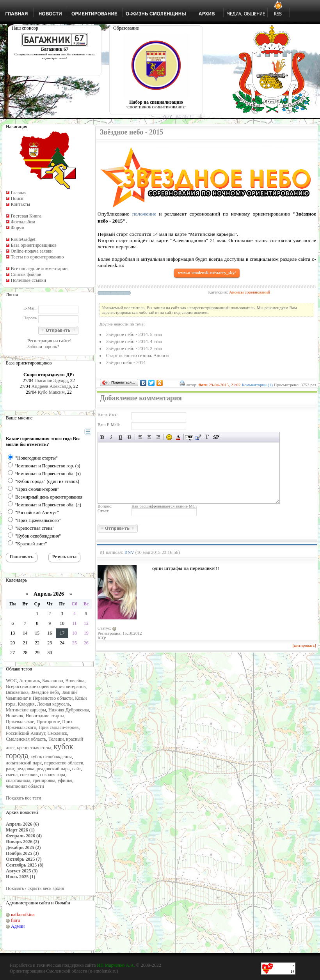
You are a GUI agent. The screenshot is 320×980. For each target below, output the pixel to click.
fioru (15, 920)
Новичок (15, 716)
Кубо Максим (51, 392)
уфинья (65, 780)
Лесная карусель (53, 704)
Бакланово (52, 681)
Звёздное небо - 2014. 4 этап (134, 341)
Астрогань (29, 681)
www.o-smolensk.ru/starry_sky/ (207, 272)
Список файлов (26, 274)
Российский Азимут (26, 733)
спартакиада (18, 780)
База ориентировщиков (33, 245)
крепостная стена (34, 748)
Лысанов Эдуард (51, 380)
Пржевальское (20, 722)
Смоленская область (26, 739)
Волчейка (75, 681)
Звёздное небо (45, 692)
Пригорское (48, 722)
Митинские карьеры (26, 710)
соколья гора (53, 775)
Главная (18, 193)
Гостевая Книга (26, 216)
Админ (18, 926)
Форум (17, 228)
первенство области (64, 763)
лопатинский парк (24, 763)
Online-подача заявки (32, 251)
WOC (11, 681)
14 (25, 633)
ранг (10, 769)
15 (37, 633)
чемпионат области (25, 786)
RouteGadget (23, 239)
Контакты (20, 204)
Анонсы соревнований (250, 292)
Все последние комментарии (39, 269)
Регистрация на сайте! (49, 341)
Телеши (56, 739)
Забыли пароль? (43, 347)
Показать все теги (23, 798)
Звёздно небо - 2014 (126, 363)
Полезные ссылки (28, 280)
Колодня (26, 704)
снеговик (29, 775)
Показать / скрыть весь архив (35, 888)
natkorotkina (23, 915)
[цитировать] (304, 645)
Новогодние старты (45, 716)
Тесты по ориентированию (37, 257)
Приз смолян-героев (59, 727)
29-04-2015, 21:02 (225, 385)
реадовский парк (53, 769)
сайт (76, 769)
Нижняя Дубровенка (69, 710)
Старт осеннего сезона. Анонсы (138, 356)
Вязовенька (17, 692)
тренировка (44, 780)
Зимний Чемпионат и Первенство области (41, 695)
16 (50, 633)
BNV (129, 552)
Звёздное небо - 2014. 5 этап (134, 334)
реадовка (25, 769)
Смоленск (57, 733)
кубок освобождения (51, 757)
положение (144, 214)
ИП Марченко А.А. (116, 965)
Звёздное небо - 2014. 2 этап (134, 348)
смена (12, 775)
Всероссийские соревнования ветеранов (46, 686)
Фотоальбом (23, 222)
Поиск (17, 198)
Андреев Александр (51, 386)
